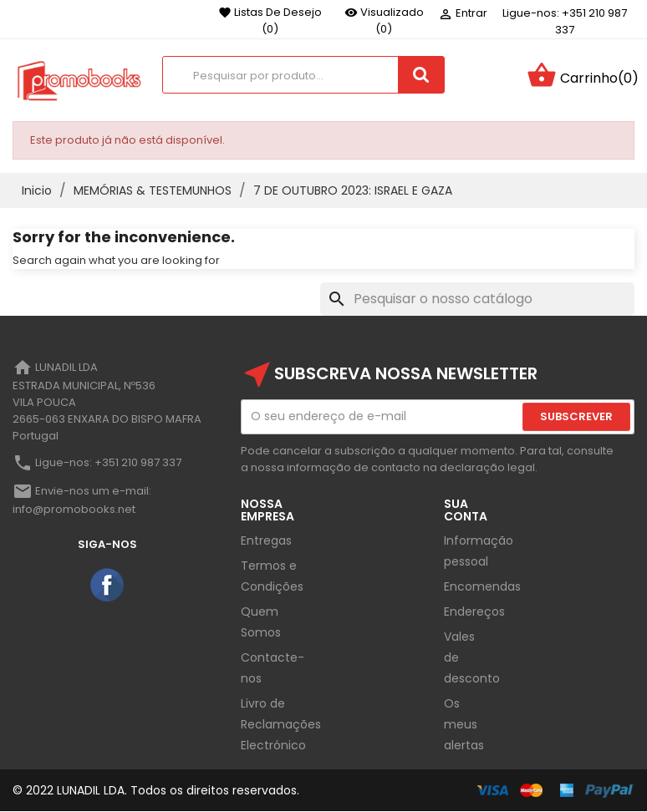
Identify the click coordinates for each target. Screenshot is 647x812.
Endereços (474, 612)
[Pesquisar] (477, 299)
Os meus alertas (464, 724)
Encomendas (482, 586)
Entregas (266, 540)
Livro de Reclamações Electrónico (281, 724)
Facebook (108, 586)
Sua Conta (466, 510)
